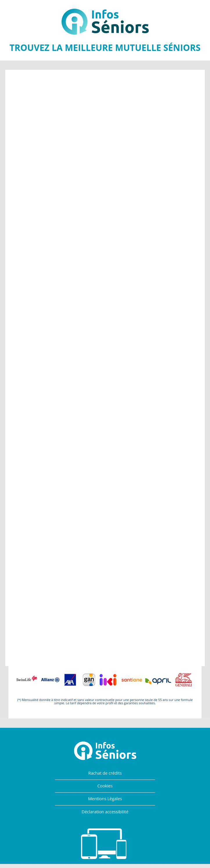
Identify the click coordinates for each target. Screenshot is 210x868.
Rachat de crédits (105, 773)
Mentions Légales (105, 799)
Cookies (105, 786)
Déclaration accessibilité (105, 812)
